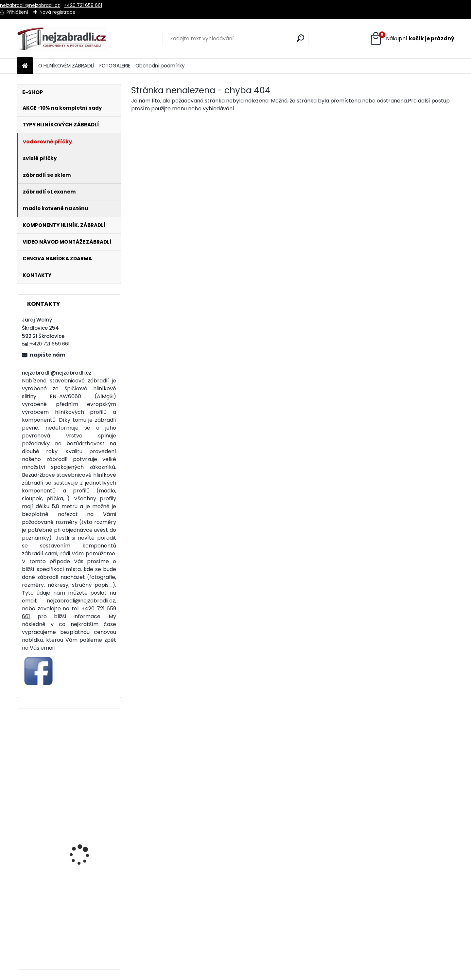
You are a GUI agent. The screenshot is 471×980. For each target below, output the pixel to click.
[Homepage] (25, 66)
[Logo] (62, 39)
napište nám (48, 355)
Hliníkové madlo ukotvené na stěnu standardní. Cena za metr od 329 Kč (84, 768)
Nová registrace (58, 12)
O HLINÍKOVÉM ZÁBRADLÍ (66, 66)
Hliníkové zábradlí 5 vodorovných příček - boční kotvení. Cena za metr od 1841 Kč (86, 850)
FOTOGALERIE (115, 66)
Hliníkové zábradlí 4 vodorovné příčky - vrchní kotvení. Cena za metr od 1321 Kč (87, 932)
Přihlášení (17, 12)
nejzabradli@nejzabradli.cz (30, 5)
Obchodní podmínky (160, 66)
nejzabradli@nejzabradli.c (80, 601)
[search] (301, 38)
